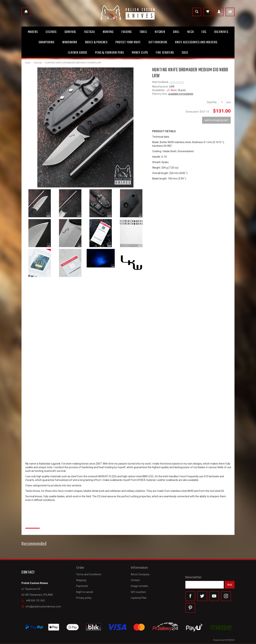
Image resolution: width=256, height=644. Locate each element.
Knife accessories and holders (196, 42)
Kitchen (160, 32)
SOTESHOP (229, 640)
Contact (135, 580)
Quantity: (212, 102)
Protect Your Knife (128, 42)
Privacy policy (84, 597)
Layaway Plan (139, 597)
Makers (33, 32)
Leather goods (78, 53)
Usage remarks (139, 586)
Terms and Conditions (89, 574)
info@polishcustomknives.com (41, 607)
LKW (172, 87)
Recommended (34, 544)
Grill (176, 32)
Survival (70, 32)
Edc (204, 32)
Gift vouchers (138, 591)
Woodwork (70, 42)
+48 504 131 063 (33, 601)
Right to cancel (85, 591)
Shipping (81, 580)
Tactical (89, 32)
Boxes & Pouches (96, 42)
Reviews (33, 524)
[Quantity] (222, 102)
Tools (143, 32)
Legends (51, 32)
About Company (140, 574)
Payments (82, 586)
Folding (127, 32)
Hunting (108, 32)
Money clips (140, 53)
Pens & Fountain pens (110, 53)
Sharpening (46, 42)
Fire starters (165, 53)
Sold (185, 53)
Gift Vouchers (158, 42)
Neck (191, 32)
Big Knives (221, 32)
